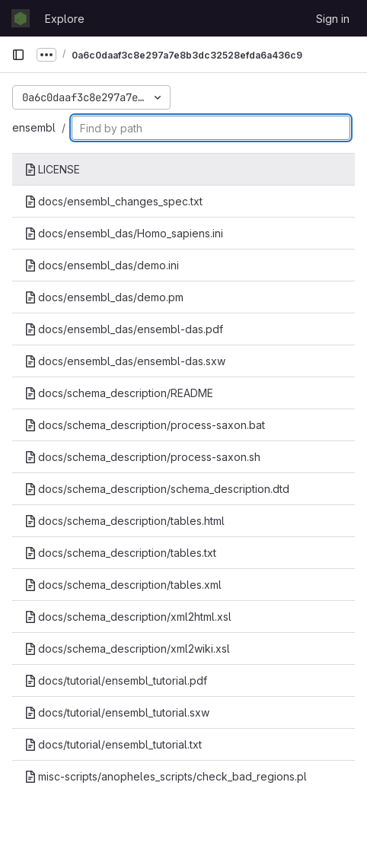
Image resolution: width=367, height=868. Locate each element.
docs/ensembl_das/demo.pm (104, 297)
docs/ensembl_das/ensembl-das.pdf (124, 329)
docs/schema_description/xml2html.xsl (128, 617)
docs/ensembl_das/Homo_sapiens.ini (124, 233)
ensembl (34, 127)
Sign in (333, 19)
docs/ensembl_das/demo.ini (102, 265)
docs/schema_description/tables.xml (123, 585)
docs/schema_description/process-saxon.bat (145, 425)
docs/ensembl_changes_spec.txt (113, 201)
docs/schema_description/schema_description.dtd (157, 489)
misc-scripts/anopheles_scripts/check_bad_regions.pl (166, 776)
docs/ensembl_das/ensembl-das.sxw (125, 361)
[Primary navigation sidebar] (18, 55)
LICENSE (52, 169)
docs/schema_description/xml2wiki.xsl (127, 649)
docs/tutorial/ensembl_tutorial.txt (113, 744)
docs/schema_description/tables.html (124, 521)
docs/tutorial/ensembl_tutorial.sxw (117, 712)
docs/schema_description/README (119, 393)
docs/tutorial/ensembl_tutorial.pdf (116, 680)
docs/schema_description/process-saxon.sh (142, 457)
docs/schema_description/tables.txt (120, 553)
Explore (65, 19)
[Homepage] (21, 18)
